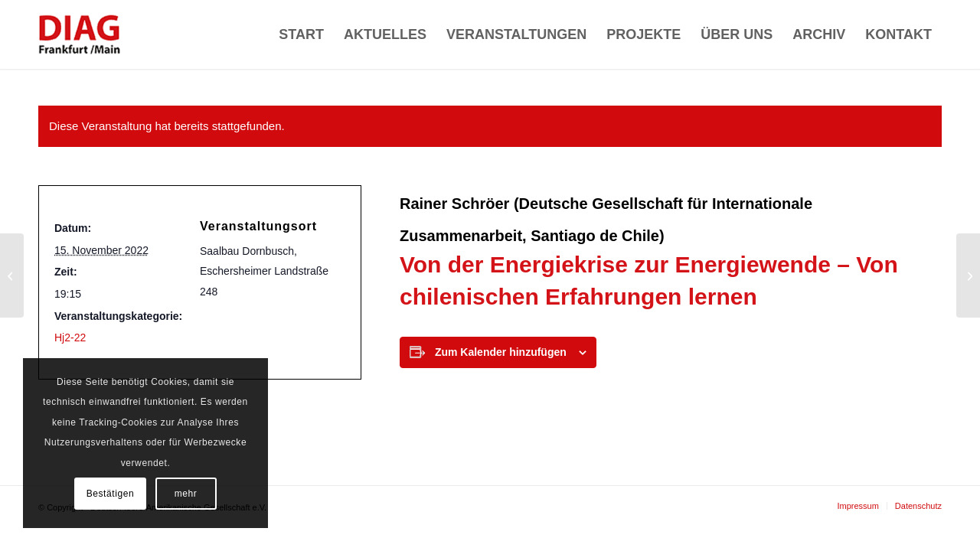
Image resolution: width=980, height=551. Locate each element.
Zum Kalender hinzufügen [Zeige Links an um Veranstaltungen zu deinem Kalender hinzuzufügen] (501, 352)
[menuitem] (301, 34)
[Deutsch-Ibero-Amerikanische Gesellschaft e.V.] (79, 34)
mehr (186, 494)
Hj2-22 (70, 337)
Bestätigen (111, 494)
